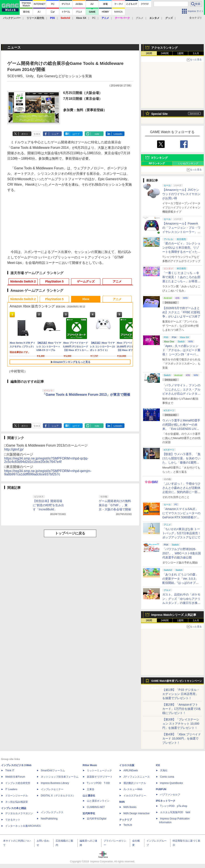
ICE (158, 765)
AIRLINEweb (131, 770)
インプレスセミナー (52, 789)
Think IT (10, 770)
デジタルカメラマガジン (19, 813)
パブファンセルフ (170, 795)
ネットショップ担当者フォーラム (60, 777)
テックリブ (126, 820)
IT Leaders (11, 789)
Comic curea (167, 777)
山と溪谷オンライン (98, 801)
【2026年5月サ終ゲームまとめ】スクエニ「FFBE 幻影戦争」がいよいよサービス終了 (181, 312)
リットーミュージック (99, 770)
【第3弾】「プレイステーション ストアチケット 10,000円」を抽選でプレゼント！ (181, 724)
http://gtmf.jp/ (14, 449)
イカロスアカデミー (135, 796)
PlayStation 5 (54, 281)
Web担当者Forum (15, 777)
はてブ (76, 134)
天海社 (164, 770)
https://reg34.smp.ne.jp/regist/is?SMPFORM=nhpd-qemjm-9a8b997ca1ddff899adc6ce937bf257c (48, 473)
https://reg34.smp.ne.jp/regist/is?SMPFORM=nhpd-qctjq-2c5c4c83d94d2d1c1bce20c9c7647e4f (46, 460)
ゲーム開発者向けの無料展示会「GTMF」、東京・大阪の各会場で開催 (115, 505)
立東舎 (91, 789)
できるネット (13, 820)
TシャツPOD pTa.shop (174, 806)
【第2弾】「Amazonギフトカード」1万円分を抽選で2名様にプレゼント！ (182, 709)
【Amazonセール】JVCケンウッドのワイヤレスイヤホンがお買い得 (181, 194)
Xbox (86, 299)
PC (94, 18)
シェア (55, 134)
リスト (37, 134)
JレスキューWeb (133, 789)
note (97, 134)
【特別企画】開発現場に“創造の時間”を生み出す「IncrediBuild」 (48, 505)
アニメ (117, 281)
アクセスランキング (164, 48)
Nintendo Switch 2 (23, 281)
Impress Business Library (55, 783)
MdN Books (130, 807)
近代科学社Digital (97, 819)
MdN (122, 802)
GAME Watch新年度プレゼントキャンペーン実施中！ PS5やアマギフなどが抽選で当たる (177, 682)
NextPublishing (49, 819)
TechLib (128, 825)
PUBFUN (161, 789)
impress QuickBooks (171, 783)
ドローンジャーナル (17, 796)
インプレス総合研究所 (18, 783)
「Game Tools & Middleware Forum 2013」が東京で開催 (86, 395)
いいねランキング (188, 163)
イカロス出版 (127, 765)
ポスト (25, 134)
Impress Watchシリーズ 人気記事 (174, 615)
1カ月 (196, 53)
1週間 (180, 53)
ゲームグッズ (86, 281)
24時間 (165, 53)
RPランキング (157, 163)
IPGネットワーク (166, 801)
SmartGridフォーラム (53, 770)
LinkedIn (118, 134)
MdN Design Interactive (136, 813)
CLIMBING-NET (96, 807)
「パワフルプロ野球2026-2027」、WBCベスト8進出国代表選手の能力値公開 (182, 553)
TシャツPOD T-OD (98, 783)
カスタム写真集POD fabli (175, 812)
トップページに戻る (70, 533)
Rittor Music (90, 765)
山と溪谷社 (89, 796)
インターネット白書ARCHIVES (23, 826)
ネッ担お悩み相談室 (17, 802)
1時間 (149, 53)
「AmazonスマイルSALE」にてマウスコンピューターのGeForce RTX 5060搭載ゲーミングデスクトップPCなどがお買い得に (181, 517)
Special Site (160, 114)
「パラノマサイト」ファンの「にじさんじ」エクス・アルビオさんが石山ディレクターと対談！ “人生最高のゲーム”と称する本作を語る (181, 394)
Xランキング (160, 158)
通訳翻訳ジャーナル (135, 783)
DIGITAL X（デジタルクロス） (58, 796)
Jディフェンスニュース (137, 777)
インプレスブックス (52, 812)
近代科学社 (89, 813)
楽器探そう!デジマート (100, 777)
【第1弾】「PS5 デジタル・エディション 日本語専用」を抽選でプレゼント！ (181, 694)
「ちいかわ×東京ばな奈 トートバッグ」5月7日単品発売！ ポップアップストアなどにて (182, 533)
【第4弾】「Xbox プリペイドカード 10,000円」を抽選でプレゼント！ (182, 738)
